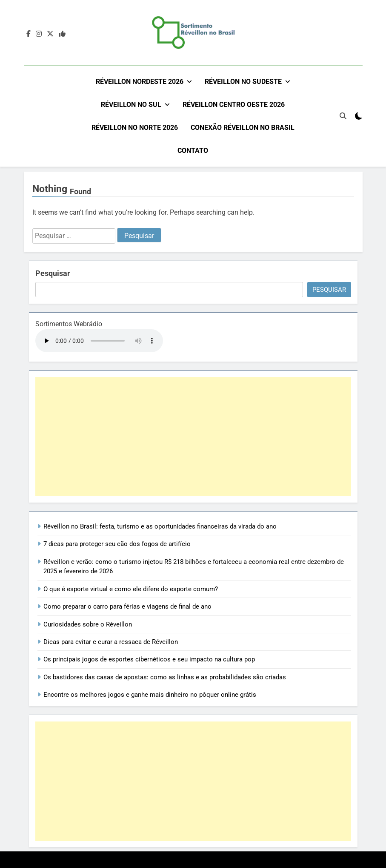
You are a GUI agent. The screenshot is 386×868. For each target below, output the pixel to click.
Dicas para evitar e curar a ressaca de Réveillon (111, 641)
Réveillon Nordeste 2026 (140, 82)
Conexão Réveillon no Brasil (243, 128)
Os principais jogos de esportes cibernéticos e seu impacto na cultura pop (149, 659)
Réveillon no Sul (131, 105)
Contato (193, 151)
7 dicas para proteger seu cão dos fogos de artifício (117, 543)
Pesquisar (53, 273)
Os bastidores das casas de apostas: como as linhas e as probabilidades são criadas (165, 677)
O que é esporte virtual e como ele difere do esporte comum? (131, 589)
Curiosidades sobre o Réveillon (88, 624)
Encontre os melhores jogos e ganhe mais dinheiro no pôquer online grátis (150, 694)
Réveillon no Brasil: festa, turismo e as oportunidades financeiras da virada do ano (160, 526)
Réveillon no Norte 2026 (135, 128)
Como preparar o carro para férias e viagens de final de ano (127, 606)
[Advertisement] (193, 436)
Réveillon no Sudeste (243, 82)
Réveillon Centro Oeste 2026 (234, 105)
